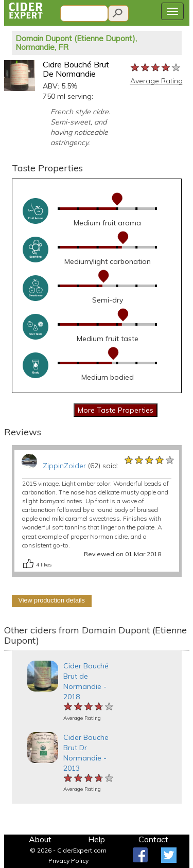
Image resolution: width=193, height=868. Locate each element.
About (40, 839)
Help (97, 839)
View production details (52, 600)
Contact (153, 839)
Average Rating (156, 81)
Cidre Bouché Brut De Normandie (76, 69)
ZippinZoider (64, 466)
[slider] (156, 68)
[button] (9, 651)
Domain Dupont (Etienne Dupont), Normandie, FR (76, 43)
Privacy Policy (68, 861)
